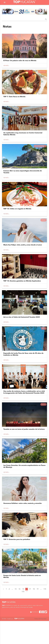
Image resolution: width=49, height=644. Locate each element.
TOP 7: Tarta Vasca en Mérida (14, 100)
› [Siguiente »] (27, 615)
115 (23, 615)
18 (34, 612)
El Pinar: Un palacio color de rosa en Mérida (20, 62)
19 (38, 612)
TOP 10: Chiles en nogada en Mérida (17, 217)
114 (45, 612)
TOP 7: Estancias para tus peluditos (17, 561)
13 (16, 612)
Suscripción (34, 635)
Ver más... (6, 67)
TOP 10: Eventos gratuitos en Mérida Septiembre (22, 292)
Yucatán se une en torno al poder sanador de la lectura (24, 446)
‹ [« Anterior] (3, 612)
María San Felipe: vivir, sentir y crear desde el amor (23, 254)
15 (23, 612)
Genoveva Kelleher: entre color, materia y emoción (23, 523)
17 (30, 612)
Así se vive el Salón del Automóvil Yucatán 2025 (22, 329)
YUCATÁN (9, 625)
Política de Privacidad (40, 642)
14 (19, 612)
